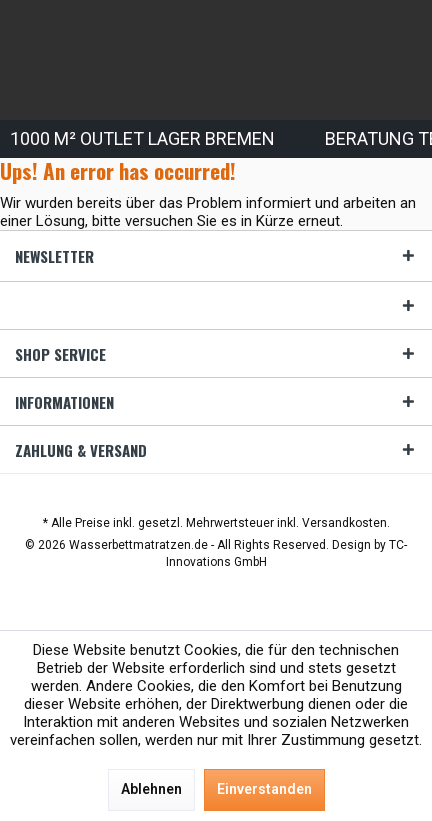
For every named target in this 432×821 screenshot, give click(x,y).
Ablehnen (151, 789)
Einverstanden (264, 789)
